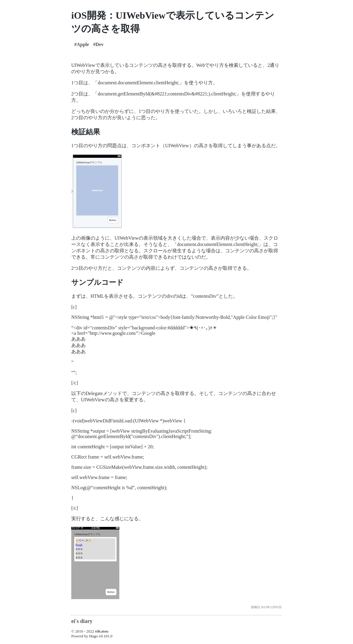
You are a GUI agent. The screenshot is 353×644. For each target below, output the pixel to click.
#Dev (98, 44)
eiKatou (102, 631)
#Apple (82, 44)
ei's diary (82, 621)
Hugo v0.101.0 (101, 636)
